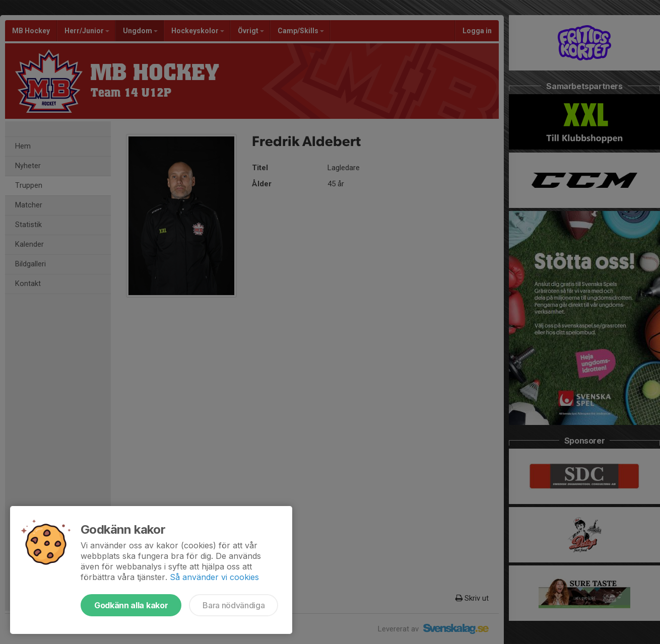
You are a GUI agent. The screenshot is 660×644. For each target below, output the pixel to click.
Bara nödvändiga (234, 605)
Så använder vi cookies (214, 577)
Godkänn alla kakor (131, 605)
